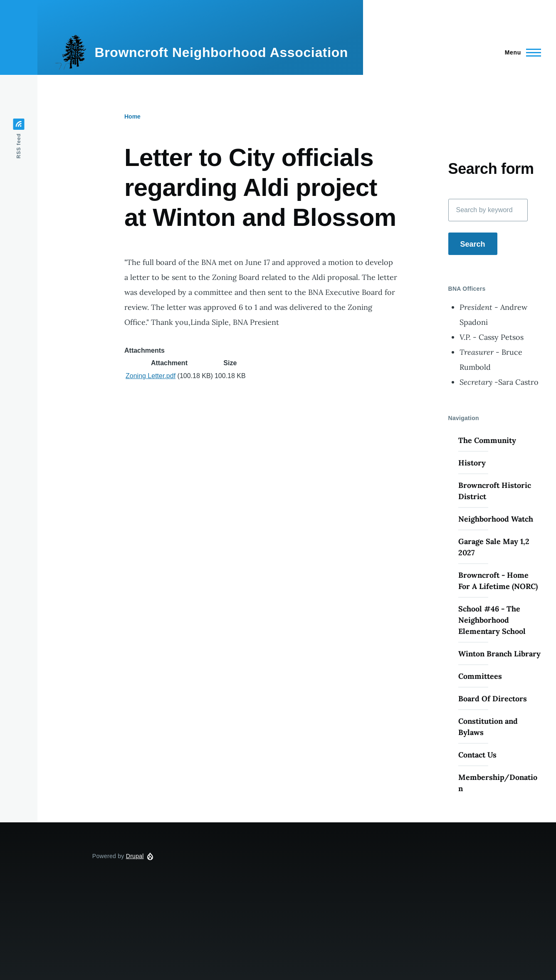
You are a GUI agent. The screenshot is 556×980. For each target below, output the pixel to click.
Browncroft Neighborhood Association (221, 52)
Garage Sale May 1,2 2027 (494, 547)
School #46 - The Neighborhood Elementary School (492, 620)
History (472, 463)
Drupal (135, 856)
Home (132, 116)
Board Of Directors (493, 699)
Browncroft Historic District (495, 491)
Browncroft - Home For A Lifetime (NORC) (498, 581)
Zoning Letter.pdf (151, 376)
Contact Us (477, 755)
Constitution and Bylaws (488, 727)
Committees (480, 676)
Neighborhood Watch (496, 519)
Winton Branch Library (499, 654)
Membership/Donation (498, 783)
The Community (487, 440)
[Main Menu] (520, 52)
